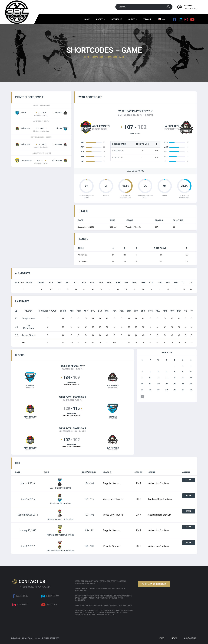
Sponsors (117, 19)
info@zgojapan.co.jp (190, 8)
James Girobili (28, 335)
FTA (151, 283)
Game (46, 472)
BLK (84, 283)
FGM (92, 283)
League (107, 472)
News (174, 638)
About (99, 19)
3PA (126, 283)
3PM (118, 283)
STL (76, 283)
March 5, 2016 (28, 483)
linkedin (20, 605)
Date (18, 472)
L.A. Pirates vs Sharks (60, 483)
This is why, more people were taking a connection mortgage (104, 605)
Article (186, 472)
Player (29, 311)
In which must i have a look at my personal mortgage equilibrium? (100, 590)
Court (152, 472)
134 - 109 (89, 483)
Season (138, 472)
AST (68, 283)
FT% (160, 283)
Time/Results (89, 472)
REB (59, 283)
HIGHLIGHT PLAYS (23, 283)
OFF (168, 283)
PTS (51, 283)
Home (87, 19)
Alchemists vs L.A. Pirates (60, 515)
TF (191, 283)
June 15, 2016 (28, 499)
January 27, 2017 (28, 530)
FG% (109, 283)
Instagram (50, 596)
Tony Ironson (28, 319)
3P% (134, 283)
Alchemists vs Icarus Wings (60, 530)
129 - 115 (89, 499)
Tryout (147, 19)
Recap (189, 480)
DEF (176, 283)
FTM (143, 283)
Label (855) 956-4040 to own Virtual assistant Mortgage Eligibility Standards (101, 582)
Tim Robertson (29, 327)
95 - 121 (89, 530)
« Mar (142, 397)
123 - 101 (89, 546)
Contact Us (190, 638)
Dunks (41, 283)
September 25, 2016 (28, 515)
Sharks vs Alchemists (60, 499)
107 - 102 (89, 515)
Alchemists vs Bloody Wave (60, 546)
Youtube (49, 605)
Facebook (20, 596)
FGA (101, 283)
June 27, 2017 (28, 546)
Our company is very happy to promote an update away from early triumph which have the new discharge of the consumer (104, 598)
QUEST (132, 19)
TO (184, 283)
